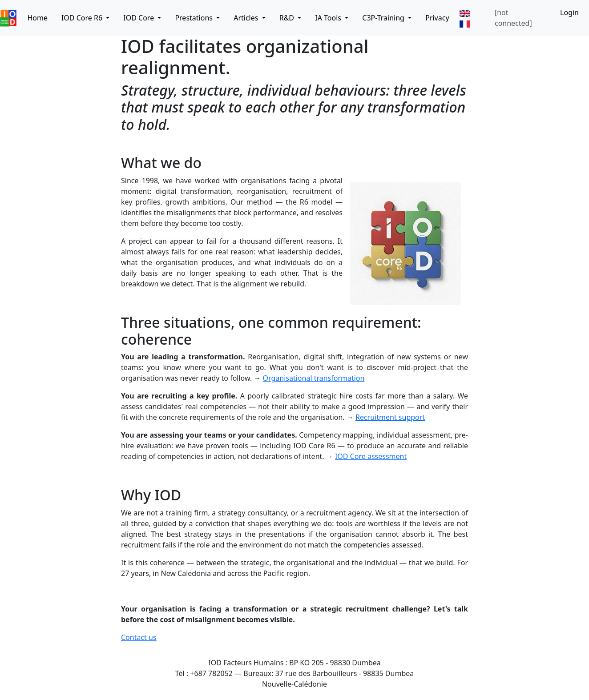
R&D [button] (288, 18)
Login (569, 12)
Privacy (437, 18)
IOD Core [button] (139, 18)
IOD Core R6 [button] (83, 18)
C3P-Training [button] (384, 18)
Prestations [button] (195, 18)
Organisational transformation (314, 378)
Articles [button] (247, 18)
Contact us (139, 637)
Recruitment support (390, 417)
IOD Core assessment (371, 456)
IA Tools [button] (329, 18)
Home (37, 18)
